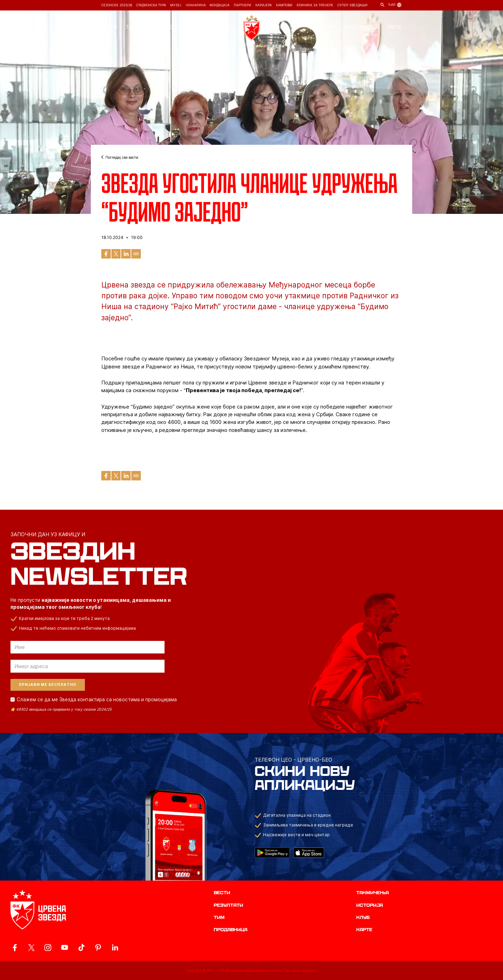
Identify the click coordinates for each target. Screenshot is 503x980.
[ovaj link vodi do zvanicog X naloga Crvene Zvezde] (31, 948)
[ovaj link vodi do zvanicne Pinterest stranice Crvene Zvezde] (98, 948)
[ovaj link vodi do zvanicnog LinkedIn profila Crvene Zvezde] (115, 948)
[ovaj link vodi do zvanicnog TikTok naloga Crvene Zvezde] (81, 948)
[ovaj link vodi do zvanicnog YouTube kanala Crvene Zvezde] (65, 948)
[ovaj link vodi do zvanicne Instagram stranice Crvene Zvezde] (48, 948)
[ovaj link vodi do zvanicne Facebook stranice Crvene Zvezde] (15, 948)
